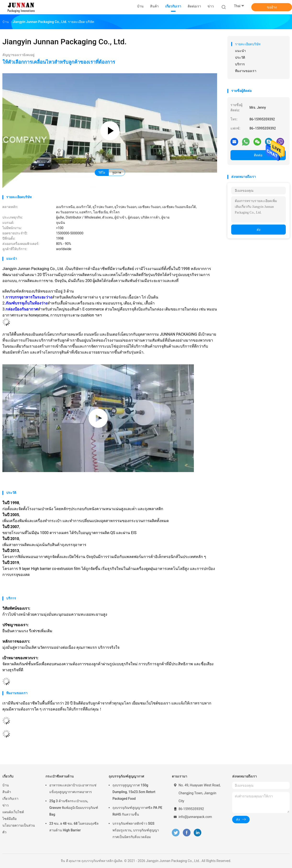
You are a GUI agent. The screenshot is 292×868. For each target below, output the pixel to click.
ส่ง (258, 230)
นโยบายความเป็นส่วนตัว (19, 829)
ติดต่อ (258, 155)
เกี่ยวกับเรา (10, 799)
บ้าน (6, 785)
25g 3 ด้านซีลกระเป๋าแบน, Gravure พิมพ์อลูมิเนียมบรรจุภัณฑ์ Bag (74, 808)
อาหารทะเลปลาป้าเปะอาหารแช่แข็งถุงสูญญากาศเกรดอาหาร (73, 789)
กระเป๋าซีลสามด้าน (60, 776)
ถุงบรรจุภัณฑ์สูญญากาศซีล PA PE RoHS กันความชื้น (137, 811)
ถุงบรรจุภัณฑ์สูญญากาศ (126, 776)
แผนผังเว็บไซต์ (13, 812)
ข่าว (6, 805)
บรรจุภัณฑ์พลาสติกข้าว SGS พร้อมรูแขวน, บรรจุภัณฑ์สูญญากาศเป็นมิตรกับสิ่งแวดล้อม (136, 830)
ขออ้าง (272, 7)
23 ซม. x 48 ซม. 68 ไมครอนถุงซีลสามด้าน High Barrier (74, 827)
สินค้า (7, 792)
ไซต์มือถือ (9, 819)
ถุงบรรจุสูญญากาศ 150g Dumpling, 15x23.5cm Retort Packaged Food (134, 792)
